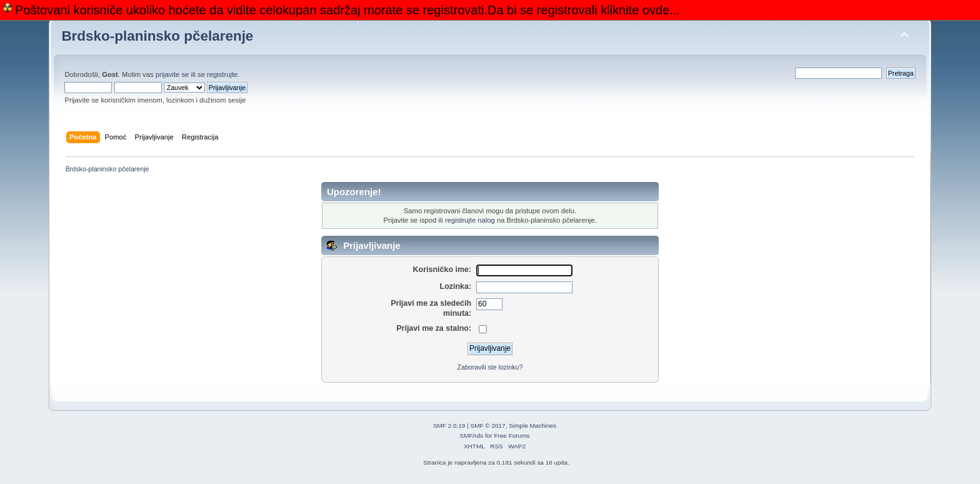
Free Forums (512, 436)
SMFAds (472, 436)
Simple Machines (532, 426)
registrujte (222, 74)
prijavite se (172, 74)
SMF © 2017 (488, 426)
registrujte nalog (470, 220)
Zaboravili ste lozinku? (490, 367)
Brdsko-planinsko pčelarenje (157, 36)
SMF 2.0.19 (449, 426)
